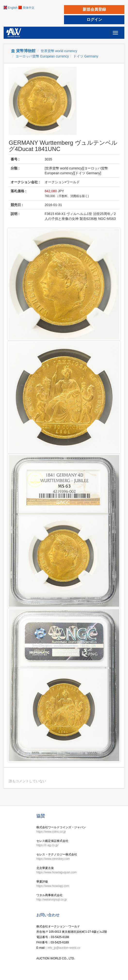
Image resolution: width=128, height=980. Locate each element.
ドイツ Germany (86, 56)
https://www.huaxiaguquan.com (56, 872)
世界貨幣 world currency (59, 51)
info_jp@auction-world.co (64, 948)
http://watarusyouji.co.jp (52, 900)
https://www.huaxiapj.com (53, 886)
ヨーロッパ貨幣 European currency (42, 56)
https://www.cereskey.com (53, 859)
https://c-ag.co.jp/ (47, 845)
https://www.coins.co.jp (51, 832)
